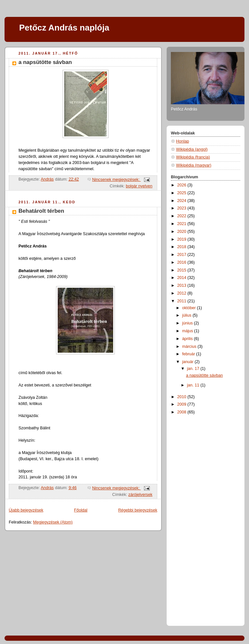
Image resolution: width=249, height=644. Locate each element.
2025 (183, 193)
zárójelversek (140, 495)
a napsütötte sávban (45, 62)
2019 (183, 239)
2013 (183, 285)
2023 (183, 208)
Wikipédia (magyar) (194, 165)
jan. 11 (194, 385)
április (188, 339)
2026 (183, 185)
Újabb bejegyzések (26, 510)
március (190, 347)
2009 (183, 404)
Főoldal (81, 510)
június (188, 323)
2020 (183, 232)
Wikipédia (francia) (193, 157)
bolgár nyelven (139, 186)
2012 (183, 293)
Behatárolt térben (41, 211)
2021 (183, 224)
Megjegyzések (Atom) (53, 522)
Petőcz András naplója (64, 28)
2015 (183, 270)
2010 (183, 397)
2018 (183, 247)
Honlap (183, 141)
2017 (183, 255)
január (189, 362)
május (188, 331)
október (190, 308)
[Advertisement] (197, 519)
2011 (183, 301)
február (189, 354)
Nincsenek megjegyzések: (116, 180)
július (187, 315)
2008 (183, 412)
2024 (183, 201)
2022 (183, 216)
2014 (183, 278)
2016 (183, 262)
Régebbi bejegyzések (138, 510)
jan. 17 (194, 369)
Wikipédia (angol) (192, 149)
